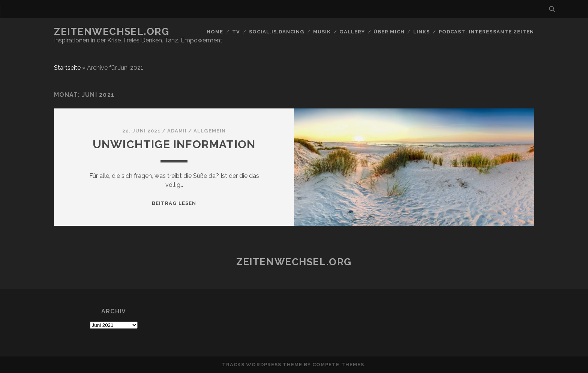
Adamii (177, 131)
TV (236, 32)
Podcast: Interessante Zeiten (486, 32)
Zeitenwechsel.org (112, 32)
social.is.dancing (277, 32)
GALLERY (352, 32)
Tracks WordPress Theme (262, 365)
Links (421, 32)
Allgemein (209, 131)
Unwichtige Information (174, 144)
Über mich (389, 32)
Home (215, 32)
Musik (322, 32)
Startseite (67, 68)
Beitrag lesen (174, 203)
